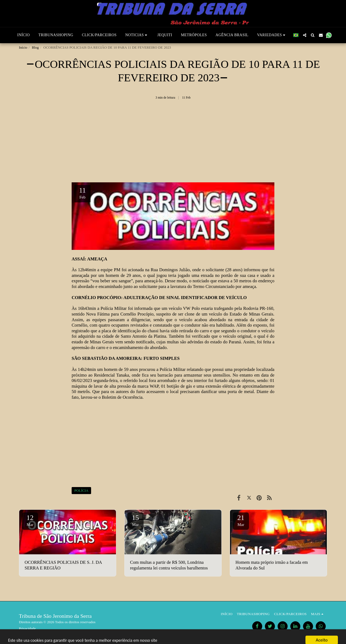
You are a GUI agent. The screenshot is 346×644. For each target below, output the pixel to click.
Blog (35, 47)
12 (30, 520)
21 (241, 520)
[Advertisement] (173, 143)
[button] (137, 35)
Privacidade (27, 628)
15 (135, 520)
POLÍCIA (81, 490)
